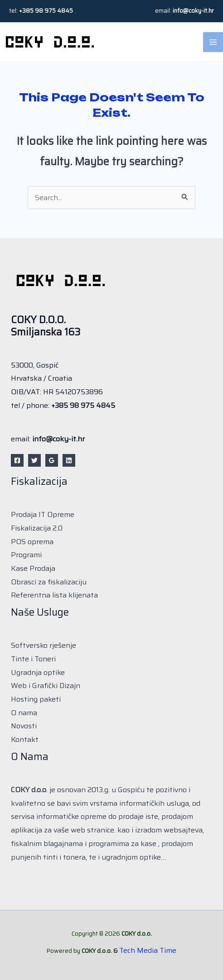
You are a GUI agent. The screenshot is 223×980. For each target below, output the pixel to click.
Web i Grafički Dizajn (46, 686)
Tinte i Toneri (33, 659)
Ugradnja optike (38, 672)
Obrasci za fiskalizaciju (49, 582)
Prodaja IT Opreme (43, 514)
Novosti (24, 726)
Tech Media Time (148, 950)
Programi (26, 555)
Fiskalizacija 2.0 (37, 528)
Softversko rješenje (44, 645)
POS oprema (32, 542)
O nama (24, 713)
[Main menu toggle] (213, 42)
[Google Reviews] (52, 460)
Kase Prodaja (33, 568)
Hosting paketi (36, 699)
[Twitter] (34, 460)
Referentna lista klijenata (54, 595)
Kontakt (25, 739)
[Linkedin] (69, 460)
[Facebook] (17, 460)
